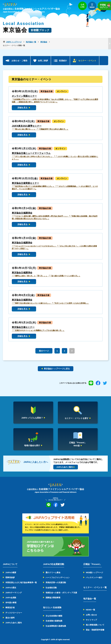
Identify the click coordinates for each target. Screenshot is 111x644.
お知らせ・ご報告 (19, 57)
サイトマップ (91, 616)
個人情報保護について (95, 621)
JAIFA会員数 (11, 594)
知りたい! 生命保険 (52, 604)
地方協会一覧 (90, 595)
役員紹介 (63, 57)
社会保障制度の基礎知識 (56, 622)
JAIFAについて (10, 561)
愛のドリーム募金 (53, 569)
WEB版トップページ (94, 569)
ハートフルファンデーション (58, 574)
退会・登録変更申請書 (95, 626)
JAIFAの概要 (11, 569)
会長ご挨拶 (43, 57)
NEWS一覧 (90, 606)
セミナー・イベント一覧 (95, 584)
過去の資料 (10, 614)
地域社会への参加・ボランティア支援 (61, 589)
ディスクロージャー (14, 609)
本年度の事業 (11, 599)
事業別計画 (10, 604)
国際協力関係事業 (53, 594)
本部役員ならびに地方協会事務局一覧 (21, 579)
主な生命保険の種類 (54, 612)
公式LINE (82, 6)
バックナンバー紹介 (94, 574)
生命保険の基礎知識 (54, 617)
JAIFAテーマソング (14, 589)
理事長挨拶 (10, 574)
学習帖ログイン (105, 6)
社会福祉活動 (51, 584)
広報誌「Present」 (93, 561)
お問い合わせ (91, 611)
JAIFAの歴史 (11, 584)
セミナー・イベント (87, 57)
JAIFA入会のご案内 (14, 619)
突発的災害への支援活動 (56, 579)
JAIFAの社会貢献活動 (54, 561)
